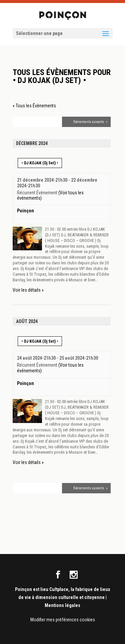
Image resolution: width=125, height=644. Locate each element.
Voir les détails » (28, 290)
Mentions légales (62, 605)
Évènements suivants (90, 122)
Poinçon (25, 211)
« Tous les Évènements (34, 106)
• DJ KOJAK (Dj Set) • (40, 163)
